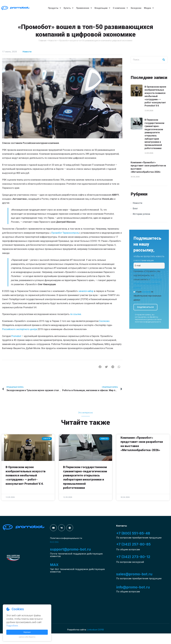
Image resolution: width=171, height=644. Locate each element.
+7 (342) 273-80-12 (133, 557)
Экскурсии (136, 8)
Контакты (122, 526)
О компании (120, 8)
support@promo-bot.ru (70, 549)
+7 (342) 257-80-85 (133, 544)
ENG (57, 542)
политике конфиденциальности (148, 322)
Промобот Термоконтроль (65, 233)
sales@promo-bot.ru (134, 574)
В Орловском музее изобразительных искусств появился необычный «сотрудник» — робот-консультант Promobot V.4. (155, 96)
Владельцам (102, 8)
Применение (84, 8)
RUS (52, 542)
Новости (52, 41)
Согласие (146, 292)
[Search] (164, 60)
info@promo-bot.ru (133, 587)
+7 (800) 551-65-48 (133, 533)
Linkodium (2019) (95, 630)
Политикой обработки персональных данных (148, 284)
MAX (54, 565)
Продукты (54, 8)
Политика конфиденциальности (66, 538)
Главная (42, 41)
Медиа (149, 8)
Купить (68, 8)
